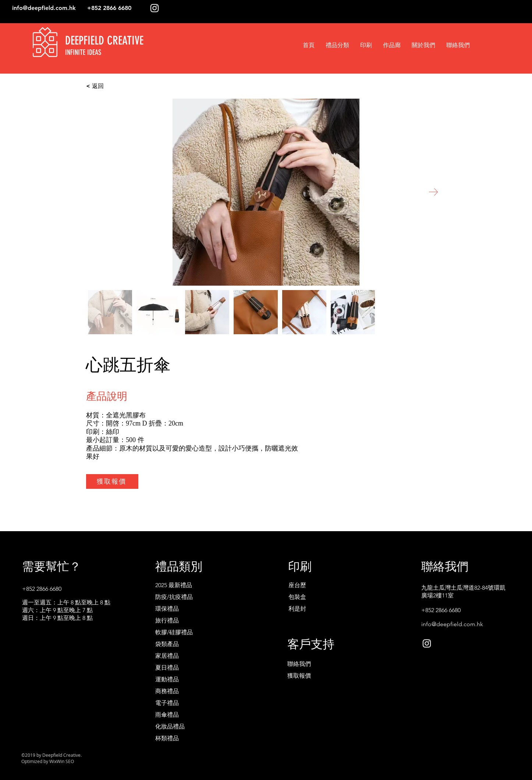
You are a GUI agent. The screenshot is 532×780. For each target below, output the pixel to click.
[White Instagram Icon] (155, 8)
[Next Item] (433, 192)
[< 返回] (123, 86)
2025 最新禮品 (174, 585)
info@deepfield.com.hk (44, 8)
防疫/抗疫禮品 (174, 597)
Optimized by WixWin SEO (48, 761)
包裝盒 (297, 597)
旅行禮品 (167, 620)
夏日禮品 (167, 668)
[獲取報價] (112, 481)
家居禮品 (167, 656)
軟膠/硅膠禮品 (174, 632)
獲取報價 (299, 676)
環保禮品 (167, 609)
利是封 (297, 609)
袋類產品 (167, 644)
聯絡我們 (299, 664)
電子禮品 (167, 703)
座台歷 (297, 585)
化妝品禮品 (170, 726)
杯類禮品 (167, 738)
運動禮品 (167, 679)
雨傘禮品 (167, 715)
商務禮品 (167, 691)
